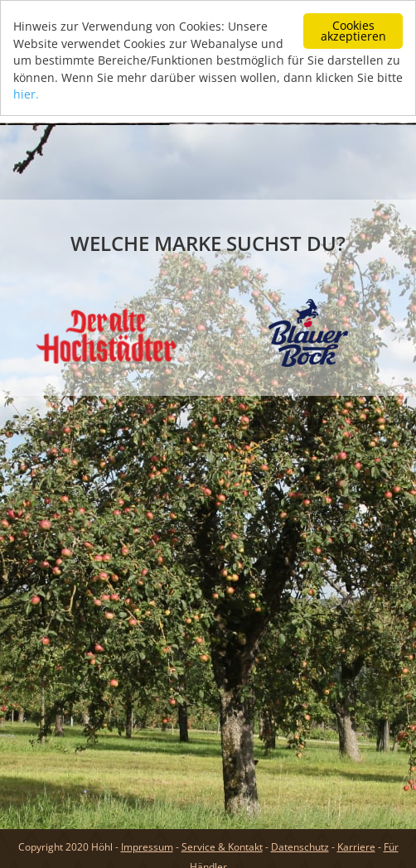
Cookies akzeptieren (353, 30)
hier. (26, 93)
